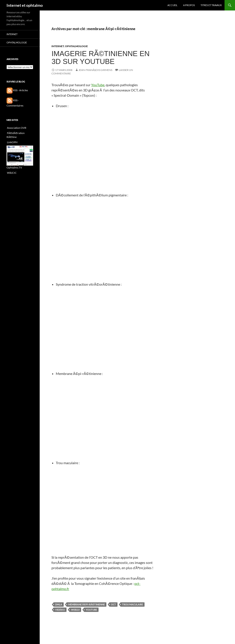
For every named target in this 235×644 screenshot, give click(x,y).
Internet (58, 46)
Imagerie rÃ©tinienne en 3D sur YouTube (100, 58)
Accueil (172, 5)
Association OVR (16, 128)
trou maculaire (133, 604)
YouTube (98, 85)
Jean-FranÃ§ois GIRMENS (95, 70)
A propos (189, 5)
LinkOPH (12, 142)
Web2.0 (75, 610)
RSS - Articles (17, 90)
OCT (113, 604)
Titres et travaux (211, 5)
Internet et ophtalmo (25, 5)
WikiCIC (12, 173)
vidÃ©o (60, 610)
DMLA (59, 604)
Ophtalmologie (76, 46)
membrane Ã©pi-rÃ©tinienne (87, 604)
